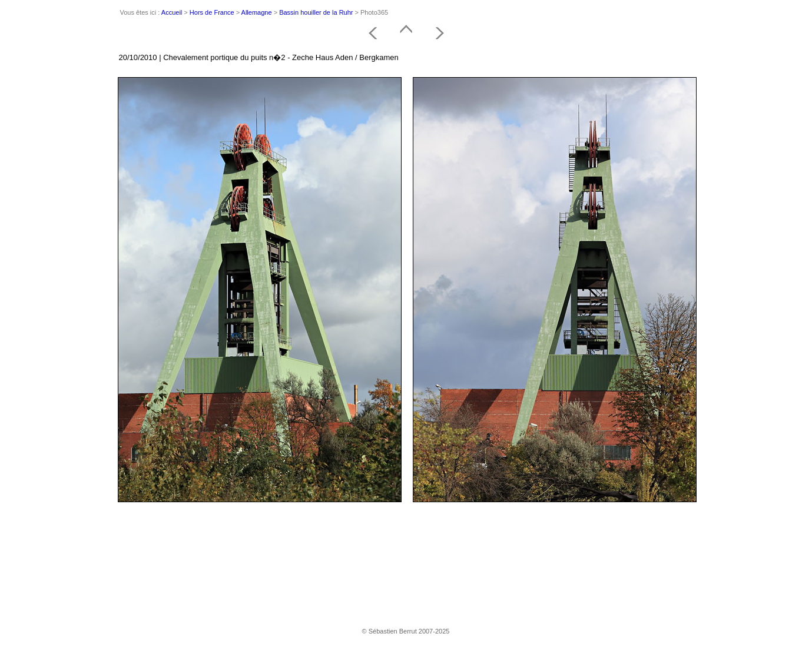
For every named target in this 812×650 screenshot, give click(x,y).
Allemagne (257, 12)
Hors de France (212, 12)
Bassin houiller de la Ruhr (316, 12)
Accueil (172, 12)
